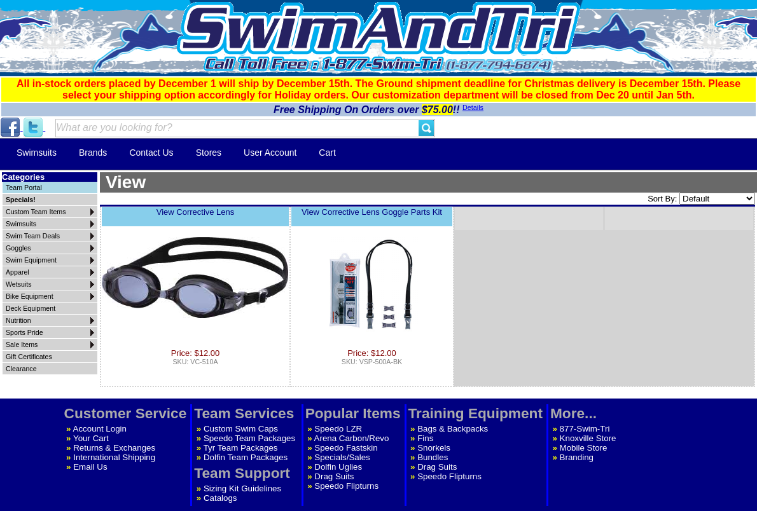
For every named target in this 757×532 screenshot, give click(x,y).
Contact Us (151, 153)
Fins (425, 438)
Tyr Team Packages (241, 448)
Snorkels (434, 448)
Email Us (90, 467)
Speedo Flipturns (346, 486)
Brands (93, 153)
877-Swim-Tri (585, 429)
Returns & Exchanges (114, 448)
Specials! (21, 200)
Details (473, 107)
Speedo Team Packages (249, 438)
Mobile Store (584, 448)
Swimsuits (37, 153)
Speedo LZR (338, 429)
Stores (209, 153)
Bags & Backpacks (453, 429)
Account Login (100, 429)
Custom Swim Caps (241, 429)
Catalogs (220, 498)
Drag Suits (334, 476)
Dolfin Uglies (338, 467)
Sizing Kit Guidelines (242, 488)
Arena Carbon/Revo (352, 438)
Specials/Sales (342, 457)
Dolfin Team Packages (246, 457)
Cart (327, 153)
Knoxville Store (588, 438)
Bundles (433, 457)
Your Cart (91, 438)
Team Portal (24, 188)
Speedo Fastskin (346, 448)
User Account (270, 153)
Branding (577, 457)
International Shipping (114, 457)
